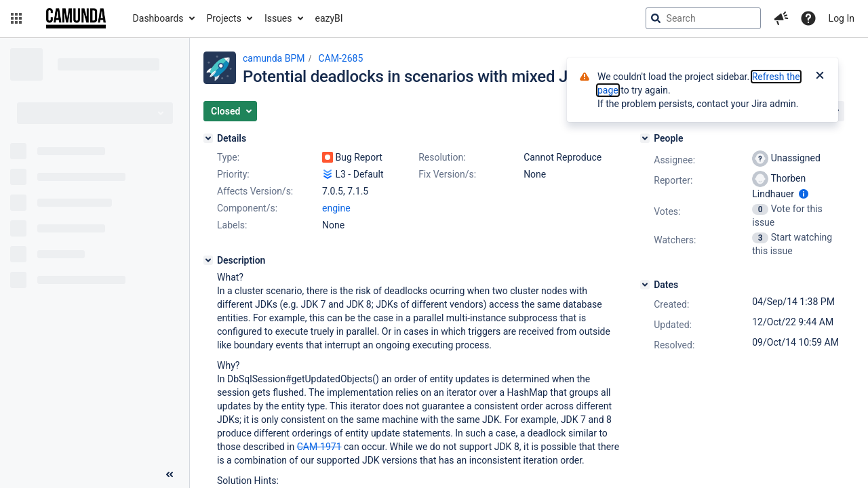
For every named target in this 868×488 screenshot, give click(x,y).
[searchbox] (703, 18)
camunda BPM (274, 58)
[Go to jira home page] (76, 18)
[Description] (208, 260)
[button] (16, 18)
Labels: (232, 225)
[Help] (808, 18)
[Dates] (645, 285)
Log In (842, 18)
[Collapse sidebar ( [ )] (170, 474)
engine (336, 208)
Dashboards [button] (158, 18)
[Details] (208, 138)
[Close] (820, 77)
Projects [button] (224, 18)
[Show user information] (804, 194)
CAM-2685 (340, 58)
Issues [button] (278, 18)
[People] (645, 138)
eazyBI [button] (329, 18)
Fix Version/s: (447, 174)
